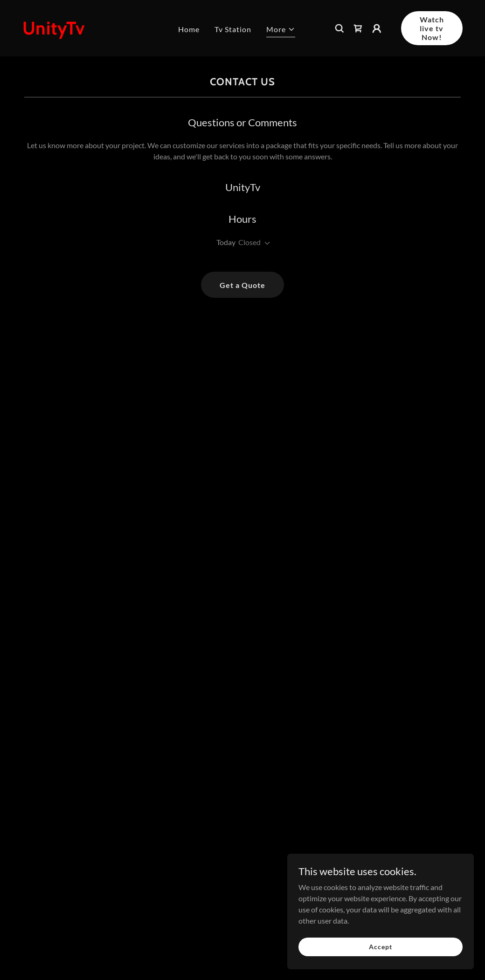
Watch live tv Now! (432, 28)
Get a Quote (242, 285)
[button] (281, 31)
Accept (380, 947)
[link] (78, 31)
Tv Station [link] (233, 29)
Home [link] (189, 29)
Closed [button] (249, 242)
